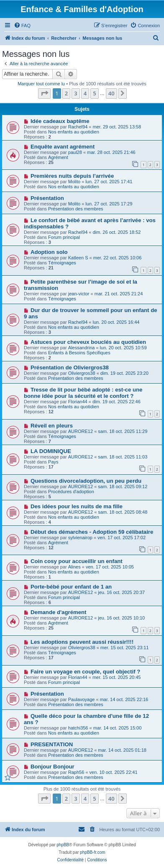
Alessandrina (82, 348)
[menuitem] (22, 26)
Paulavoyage (82, 699)
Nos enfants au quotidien (74, 132)
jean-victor (79, 294)
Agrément (58, 157)
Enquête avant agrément (63, 147)
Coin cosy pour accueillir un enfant (77, 561)
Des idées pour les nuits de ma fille (77, 506)
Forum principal (64, 237)
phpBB (63, 845)
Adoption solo (49, 252)
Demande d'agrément (59, 612)
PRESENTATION (52, 744)
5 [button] (94, 93)
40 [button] (111, 93)
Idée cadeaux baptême (60, 121)
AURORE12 (81, 431)
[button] (44, 93)
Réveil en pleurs (52, 426)
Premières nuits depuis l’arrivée (72, 176)
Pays (53, 462)
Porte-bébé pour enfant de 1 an (71, 587)
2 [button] (66, 93)
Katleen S (78, 258)
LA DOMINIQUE (51, 451)
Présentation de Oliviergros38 (70, 367)
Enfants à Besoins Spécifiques (79, 353)
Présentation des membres (76, 209)
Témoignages (62, 263)
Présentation (47, 198)
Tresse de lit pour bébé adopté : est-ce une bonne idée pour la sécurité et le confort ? (83, 393)
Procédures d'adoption (71, 492)
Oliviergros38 (82, 373)
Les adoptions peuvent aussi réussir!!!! (82, 642)
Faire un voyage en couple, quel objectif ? (85, 672)
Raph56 (76, 772)
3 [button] (76, 93)
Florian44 (78, 402)
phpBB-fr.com (93, 852)
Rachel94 (78, 127)
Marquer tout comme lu (41, 84)
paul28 (75, 152)
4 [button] (85, 93)
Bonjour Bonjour (53, 767)
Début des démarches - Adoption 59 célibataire (92, 532)
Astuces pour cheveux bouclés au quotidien (88, 342)
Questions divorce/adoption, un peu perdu (86, 481)
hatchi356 (78, 728)
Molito (74, 182)
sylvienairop (80, 538)
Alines (74, 567)
